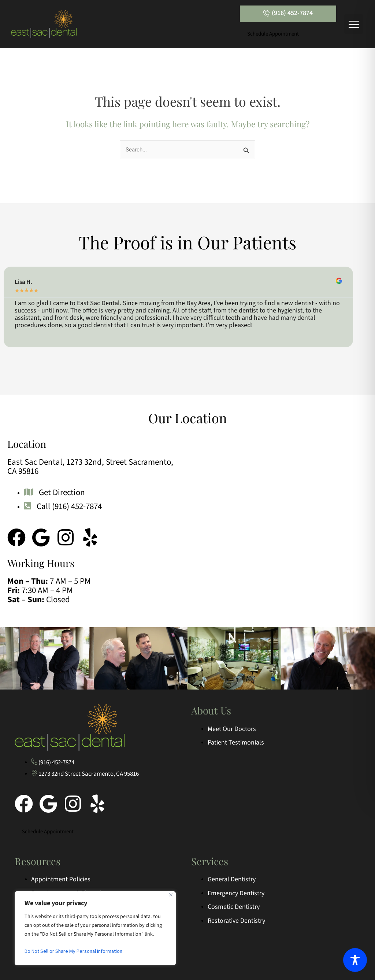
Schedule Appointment (273, 34)
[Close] (171, 895)
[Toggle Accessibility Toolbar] (355, 960)
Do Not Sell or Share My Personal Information (73, 951)
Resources (38, 861)
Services (210, 861)
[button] (354, 24)
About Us (211, 710)
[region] (95, 928)
